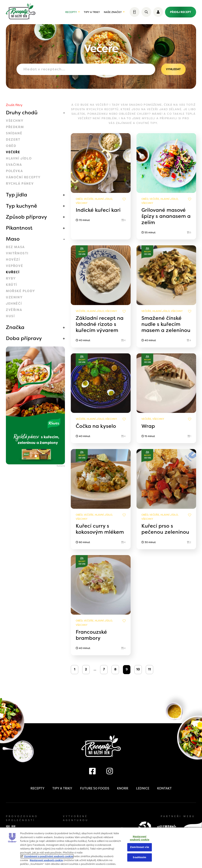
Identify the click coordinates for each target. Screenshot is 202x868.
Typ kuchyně (22, 206)
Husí (10, 316)
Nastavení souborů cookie (46, 860)
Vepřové (14, 266)
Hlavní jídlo (19, 158)
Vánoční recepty (23, 177)
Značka (15, 327)
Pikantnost (19, 228)
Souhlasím (139, 857)
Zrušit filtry (14, 105)
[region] (101, 848)
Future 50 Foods (95, 788)
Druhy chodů (22, 113)
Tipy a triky (92, 12)
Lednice (143, 788)
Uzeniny (14, 297)
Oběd (11, 146)
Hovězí (13, 260)
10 (138, 669)
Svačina (14, 165)
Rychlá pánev (20, 184)
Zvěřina (14, 310)
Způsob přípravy (26, 217)
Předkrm (15, 127)
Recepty (71, 12)
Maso (13, 239)
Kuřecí (13, 272)
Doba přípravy (24, 338)
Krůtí (12, 285)
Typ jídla (17, 195)
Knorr (123, 788)
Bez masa (15, 247)
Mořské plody (20, 291)
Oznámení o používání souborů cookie (48, 856)
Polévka (14, 171)
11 (149, 669)
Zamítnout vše (140, 847)
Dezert (13, 140)
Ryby (11, 278)
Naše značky (113, 12)
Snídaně (14, 133)
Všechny (15, 121)
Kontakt (164, 788)
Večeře (13, 152)
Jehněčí (14, 304)
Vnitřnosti (17, 253)
